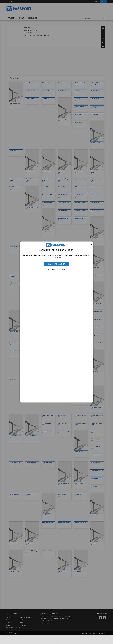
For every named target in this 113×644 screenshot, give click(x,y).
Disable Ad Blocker (56, 264)
